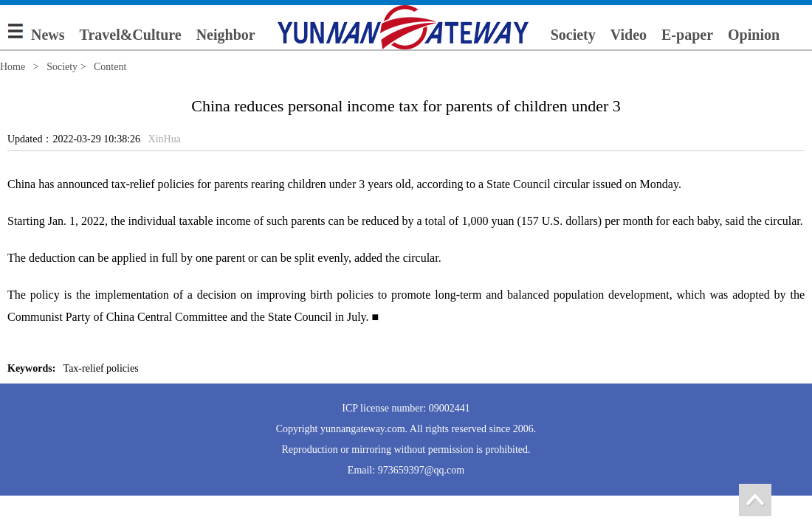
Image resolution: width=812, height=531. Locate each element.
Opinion (754, 35)
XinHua (165, 139)
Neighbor (226, 35)
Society (573, 35)
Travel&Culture (131, 35)
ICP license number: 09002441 (406, 408)
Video (629, 35)
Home (13, 67)
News (48, 35)
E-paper (687, 35)
